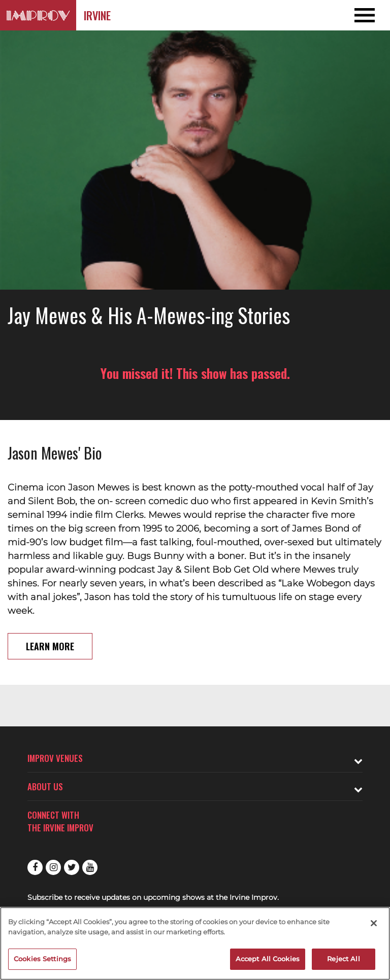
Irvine (97, 15)
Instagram (53, 867)
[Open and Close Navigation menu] (351, 15)
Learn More (50, 646)
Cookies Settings (42, 959)
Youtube (90, 867)
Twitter (72, 867)
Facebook (35, 867)
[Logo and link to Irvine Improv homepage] (38, 15)
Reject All (343, 959)
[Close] (374, 923)
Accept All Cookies (268, 959)
